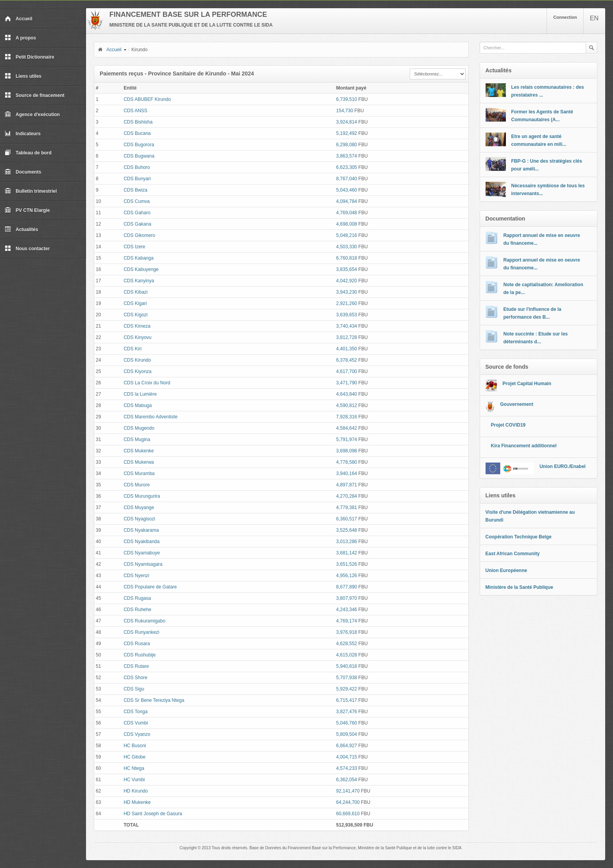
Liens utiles (23, 76)
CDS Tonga (135, 712)
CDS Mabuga (138, 405)
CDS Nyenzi (136, 576)
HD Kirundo (136, 791)
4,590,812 (347, 405)
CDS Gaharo (137, 213)
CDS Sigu (134, 689)
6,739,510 (347, 99)
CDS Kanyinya (139, 281)
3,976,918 (347, 632)
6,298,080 (347, 145)
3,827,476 (347, 712)
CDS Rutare (136, 666)
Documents (23, 172)
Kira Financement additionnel (524, 446)
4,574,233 (347, 768)
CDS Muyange (139, 508)
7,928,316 (347, 417)
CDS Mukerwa (139, 462)
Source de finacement (35, 95)
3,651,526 (347, 564)
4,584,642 (347, 428)
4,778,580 (347, 462)
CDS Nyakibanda (142, 542)
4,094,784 (347, 201)
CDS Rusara (137, 644)
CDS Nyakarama (141, 530)
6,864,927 (347, 746)
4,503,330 (347, 247)
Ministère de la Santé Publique (519, 587)
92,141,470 (348, 791)
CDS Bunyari (137, 179)
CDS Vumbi (136, 723)
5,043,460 (347, 190)
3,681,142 (347, 553)
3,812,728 (347, 337)
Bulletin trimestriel (31, 191)
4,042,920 (347, 281)
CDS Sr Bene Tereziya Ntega (154, 700)
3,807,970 (347, 598)
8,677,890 (347, 587)
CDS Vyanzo (137, 734)
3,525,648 (347, 530)
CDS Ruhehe (137, 610)
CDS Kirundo (137, 360)
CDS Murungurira (142, 496)
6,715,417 (347, 700)
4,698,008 (347, 224)
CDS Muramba (139, 473)
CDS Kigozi (135, 315)
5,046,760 (347, 723)
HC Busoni (135, 746)
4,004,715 (347, 757)
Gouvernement (517, 404)
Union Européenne (506, 570)
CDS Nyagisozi (139, 519)
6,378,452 (347, 360)
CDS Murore (137, 485)
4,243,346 (347, 610)
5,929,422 (347, 689)
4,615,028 (347, 655)
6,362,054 (347, 780)
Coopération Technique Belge (519, 537)
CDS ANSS (135, 111)
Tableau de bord (28, 153)
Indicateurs (23, 134)
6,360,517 (347, 519)
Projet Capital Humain (527, 384)
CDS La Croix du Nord (147, 383)
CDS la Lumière (140, 394)
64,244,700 (348, 802)
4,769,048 (347, 213)
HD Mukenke (137, 802)
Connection (565, 17)
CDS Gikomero (139, 235)
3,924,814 (347, 122)
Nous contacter (27, 249)
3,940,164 (347, 473)
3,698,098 (347, 451)
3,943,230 (347, 292)
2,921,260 (347, 303)
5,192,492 (347, 133)
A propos (20, 38)
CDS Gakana (137, 224)
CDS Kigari (135, 303)
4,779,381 (347, 508)
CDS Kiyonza (137, 371)
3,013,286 (347, 542)
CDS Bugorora (139, 145)
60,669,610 (348, 814)
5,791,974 (347, 439)
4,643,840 (347, 394)
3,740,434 (347, 326)
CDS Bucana (137, 133)
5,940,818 (347, 666)
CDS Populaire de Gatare (150, 587)
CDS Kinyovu (137, 337)
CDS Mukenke (139, 451)
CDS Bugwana (139, 156)
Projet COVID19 (508, 425)
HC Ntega (134, 768)
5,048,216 (347, 235)
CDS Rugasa (137, 598)
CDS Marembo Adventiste (151, 417)
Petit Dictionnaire (30, 57)
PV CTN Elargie (27, 210)
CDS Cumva (137, 201)
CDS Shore (135, 678)
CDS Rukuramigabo (144, 621)
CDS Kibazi (135, 292)
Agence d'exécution (32, 115)
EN (594, 18)
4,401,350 (347, 349)
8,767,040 (347, 179)
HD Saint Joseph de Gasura (153, 814)
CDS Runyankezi (141, 632)
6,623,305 (347, 167)
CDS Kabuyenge (141, 269)
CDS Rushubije (140, 655)
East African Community (513, 554)
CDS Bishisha (138, 122)
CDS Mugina (137, 439)
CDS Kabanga (139, 258)
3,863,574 (347, 156)
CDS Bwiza (135, 190)
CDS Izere (134, 247)
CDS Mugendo (139, 428)
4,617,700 (347, 371)
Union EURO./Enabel (563, 466)
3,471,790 (347, 383)
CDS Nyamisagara (143, 564)
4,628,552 (347, 644)
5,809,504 (347, 734)
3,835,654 (347, 269)
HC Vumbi (134, 780)
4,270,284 (347, 496)
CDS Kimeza (137, 326)
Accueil (19, 19)
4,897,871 (347, 485)
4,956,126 (347, 576)
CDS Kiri (133, 349)
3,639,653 (347, 315)
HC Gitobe (134, 757)
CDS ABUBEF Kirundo (147, 99)
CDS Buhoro (137, 167)
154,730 (345, 111)
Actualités (21, 230)
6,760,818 (347, 258)
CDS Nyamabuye (142, 553)
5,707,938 (347, 678)
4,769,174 (347, 621)
